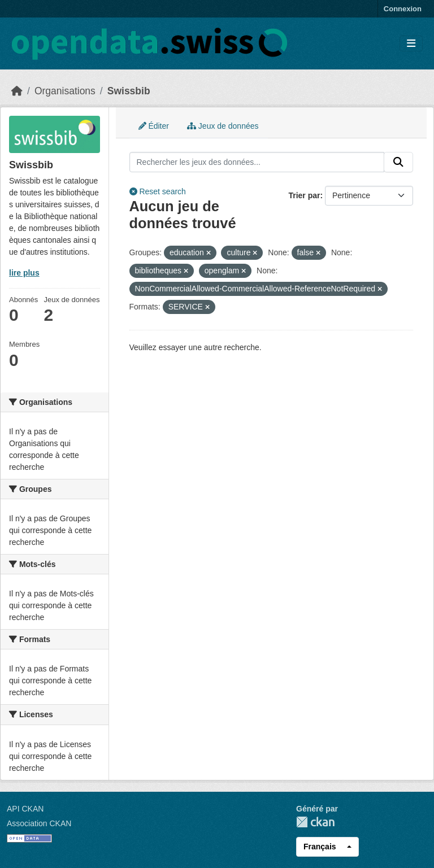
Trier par (304, 195)
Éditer (154, 126)
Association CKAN (39, 823)
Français (320, 847)
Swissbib (129, 91)
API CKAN (25, 809)
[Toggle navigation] (411, 44)
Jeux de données (223, 126)
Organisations (65, 91)
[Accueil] (17, 91)
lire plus (24, 273)
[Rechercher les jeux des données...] (257, 162)
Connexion (403, 9)
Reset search (158, 191)
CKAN (315, 822)
